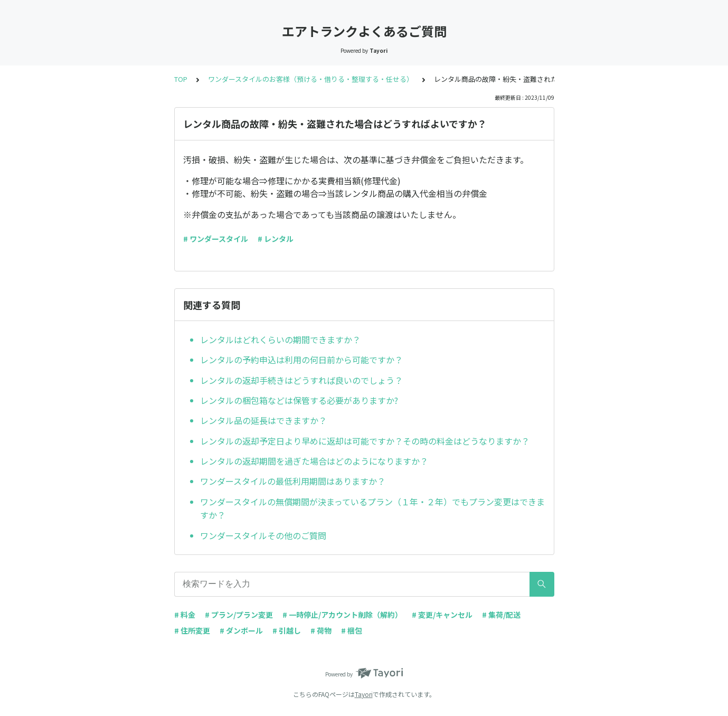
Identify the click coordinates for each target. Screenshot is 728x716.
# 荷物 (321, 630)
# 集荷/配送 (501, 615)
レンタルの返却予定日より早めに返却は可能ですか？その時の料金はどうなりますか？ (365, 441)
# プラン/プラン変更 (239, 615)
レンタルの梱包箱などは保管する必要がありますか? (299, 400)
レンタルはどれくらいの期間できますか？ (280, 340)
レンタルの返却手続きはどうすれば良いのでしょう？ (301, 380)
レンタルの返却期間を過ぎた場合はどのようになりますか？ (314, 461)
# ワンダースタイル (216, 239)
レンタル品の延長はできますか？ (263, 420)
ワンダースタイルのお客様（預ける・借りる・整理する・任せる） (311, 79)
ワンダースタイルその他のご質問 (263, 535)
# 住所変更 (192, 630)
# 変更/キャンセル (442, 615)
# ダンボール (241, 630)
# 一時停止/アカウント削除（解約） (342, 615)
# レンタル (276, 239)
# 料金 (185, 615)
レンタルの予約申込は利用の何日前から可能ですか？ (301, 360)
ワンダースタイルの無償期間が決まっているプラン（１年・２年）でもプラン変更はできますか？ (372, 508)
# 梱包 (352, 630)
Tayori (364, 694)
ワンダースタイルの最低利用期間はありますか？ (293, 481)
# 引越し (287, 630)
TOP (181, 79)
